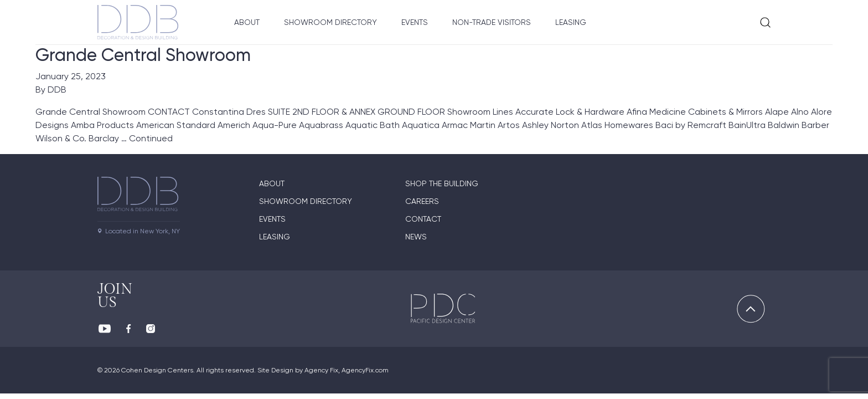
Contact (423, 219)
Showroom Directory (330, 22)
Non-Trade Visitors (492, 22)
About (247, 22)
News (416, 237)
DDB (57, 89)
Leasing (571, 22)
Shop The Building (442, 183)
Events (415, 22)
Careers (422, 201)
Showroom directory (306, 201)
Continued (151, 138)
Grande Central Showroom (143, 55)
